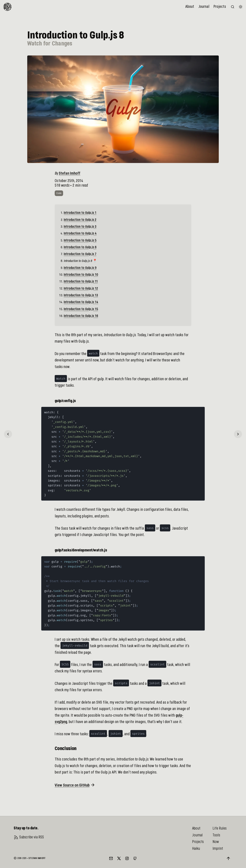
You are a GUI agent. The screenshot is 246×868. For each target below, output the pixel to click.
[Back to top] (228, 858)
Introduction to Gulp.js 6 (80, 247)
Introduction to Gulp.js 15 (81, 309)
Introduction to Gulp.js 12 (81, 289)
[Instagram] (127, 858)
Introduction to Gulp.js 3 (80, 227)
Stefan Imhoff (70, 173)
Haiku (196, 849)
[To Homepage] (7, 7)
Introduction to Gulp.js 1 (80, 213)
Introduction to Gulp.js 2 (80, 220)
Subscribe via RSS (32, 837)
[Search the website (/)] (233, 7)
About (190, 7)
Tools (216, 835)
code (59, 193)
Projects (220, 7)
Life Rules (220, 828)
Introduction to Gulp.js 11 (81, 282)
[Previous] (8, 434)
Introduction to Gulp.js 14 (81, 302)
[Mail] (111, 858)
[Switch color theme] (241, 7)
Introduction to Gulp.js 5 (80, 241)
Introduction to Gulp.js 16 (81, 316)
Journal (204, 7)
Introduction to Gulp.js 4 (80, 234)
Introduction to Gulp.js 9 (80, 268)
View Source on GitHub (75, 785)
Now (216, 842)
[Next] (238, 434)
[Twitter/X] (119, 858)
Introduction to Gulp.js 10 (81, 275)
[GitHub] (135, 858)
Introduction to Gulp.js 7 (80, 254)
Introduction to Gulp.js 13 (81, 295)
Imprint (218, 849)
